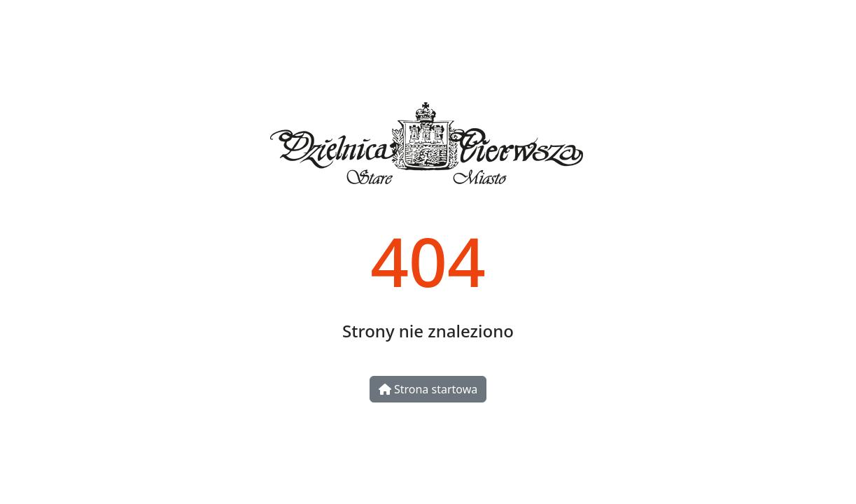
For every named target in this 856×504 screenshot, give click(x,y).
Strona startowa (428, 389)
